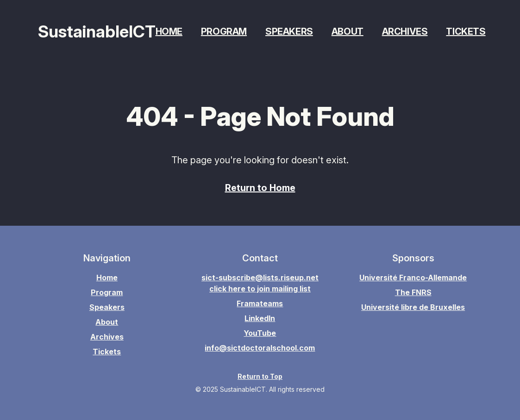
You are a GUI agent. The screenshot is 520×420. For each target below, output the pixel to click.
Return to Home (260, 188)
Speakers (289, 31)
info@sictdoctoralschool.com (260, 348)
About (348, 31)
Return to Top (260, 376)
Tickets (466, 31)
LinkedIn (260, 318)
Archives (405, 31)
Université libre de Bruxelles (413, 307)
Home (169, 31)
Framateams (260, 303)
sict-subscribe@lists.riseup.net (260, 278)
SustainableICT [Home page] (97, 31)
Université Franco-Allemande (413, 278)
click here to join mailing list (260, 289)
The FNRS (413, 292)
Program (224, 31)
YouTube (260, 333)
